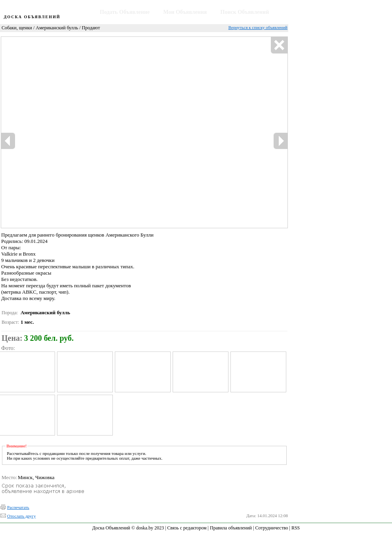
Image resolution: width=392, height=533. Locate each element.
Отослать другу (21, 516)
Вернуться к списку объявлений (258, 27)
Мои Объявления (185, 12)
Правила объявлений (231, 528)
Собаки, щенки (17, 28)
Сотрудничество (271, 528)
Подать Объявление (125, 12)
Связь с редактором (187, 528)
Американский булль (57, 28)
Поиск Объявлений (245, 12)
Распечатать (18, 507)
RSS (296, 528)
